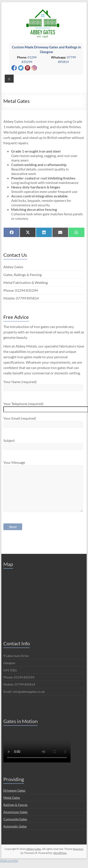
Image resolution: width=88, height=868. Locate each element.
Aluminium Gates (15, 812)
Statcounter (9, 860)
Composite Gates (15, 819)
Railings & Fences (15, 805)
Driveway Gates (14, 790)
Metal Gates (12, 798)
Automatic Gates (15, 826)
